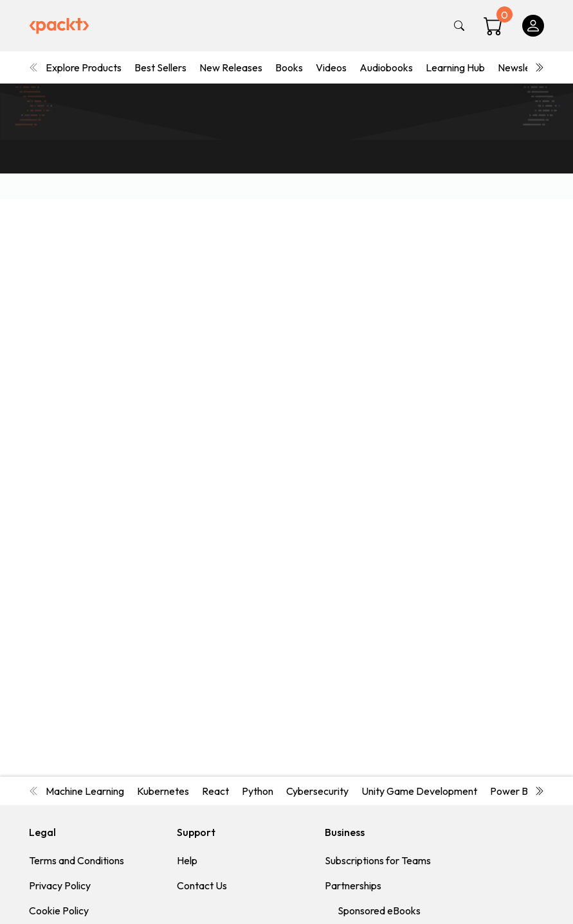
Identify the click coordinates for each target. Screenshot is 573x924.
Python (258, 791)
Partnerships (353, 885)
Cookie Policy (59, 911)
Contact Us (202, 885)
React (215, 791)
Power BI (510, 791)
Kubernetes (163, 791)
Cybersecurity (317, 791)
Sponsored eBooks (379, 911)
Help (187, 860)
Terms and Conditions (77, 860)
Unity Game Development (419, 791)
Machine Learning (85, 791)
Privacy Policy (60, 885)
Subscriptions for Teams (378, 860)
